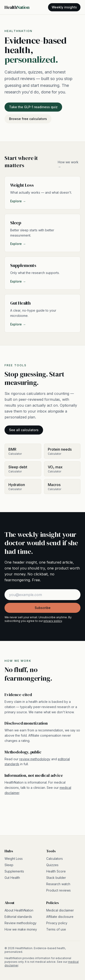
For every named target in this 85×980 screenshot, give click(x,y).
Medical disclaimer (60, 910)
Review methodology (21, 923)
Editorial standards (18, 917)
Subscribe (43, 608)
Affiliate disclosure (60, 917)
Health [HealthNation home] (17, 7)
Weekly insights (64, 7)
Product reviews (58, 890)
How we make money (21, 929)
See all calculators (24, 430)
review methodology (35, 759)
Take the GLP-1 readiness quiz (33, 107)
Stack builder (56, 878)
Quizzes (52, 865)
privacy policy (53, 621)
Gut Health (12, 878)
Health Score (56, 871)
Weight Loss (14, 859)
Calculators (55, 859)
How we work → (68, 164)
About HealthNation (19, 910)
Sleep (9, 865)
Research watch (58, 884)
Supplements (14, 871)
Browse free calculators (28, 119)
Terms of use (56, 929)
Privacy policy (57, 923)
